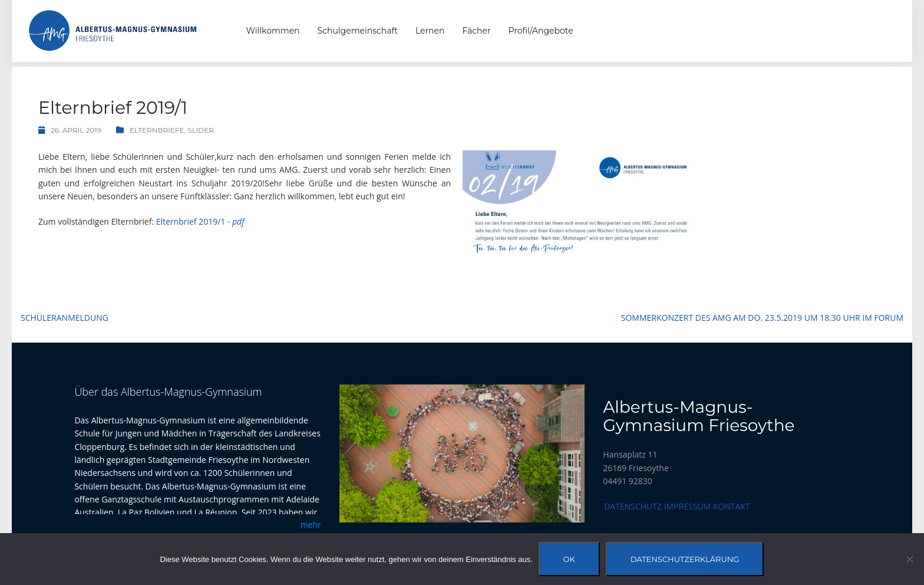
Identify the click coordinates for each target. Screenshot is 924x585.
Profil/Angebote (541, 31)
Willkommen (273, 31)
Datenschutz (633, 506)
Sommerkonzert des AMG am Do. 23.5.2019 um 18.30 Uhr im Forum (762, 318)
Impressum (688, 506)
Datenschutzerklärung (685, 559)
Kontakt (732, 506)
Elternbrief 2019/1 (200, 221)
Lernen (430, 31)
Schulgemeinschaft (358, 31)
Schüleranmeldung (65, 318)
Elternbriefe (157, 130)
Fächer (476, 31)
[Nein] (909, 559)
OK (569, 559)
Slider (201, 130)
